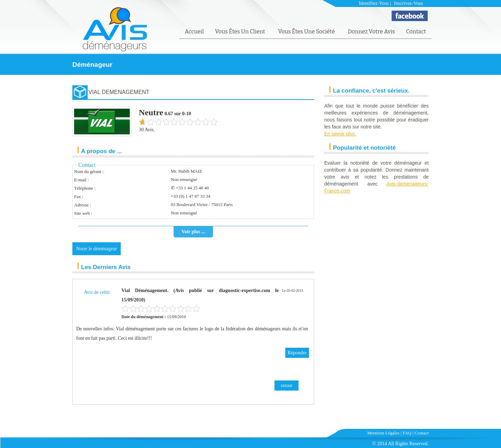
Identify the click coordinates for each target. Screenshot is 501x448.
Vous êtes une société (307, 32)
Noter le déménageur (97, 249)
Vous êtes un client (241, 32)
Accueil (194, 32)
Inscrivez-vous (408, 3)
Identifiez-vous (374, 3)
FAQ (407, 433)
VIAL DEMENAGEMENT (119, 92)
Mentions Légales (384, 433)
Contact (416, 32)
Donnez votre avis (371, 32)
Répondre (297, 353)
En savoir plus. (340, 134)
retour (287, 386)
